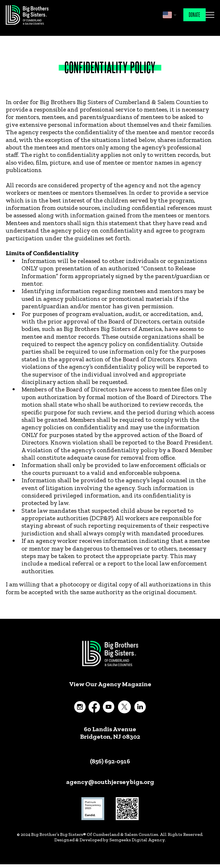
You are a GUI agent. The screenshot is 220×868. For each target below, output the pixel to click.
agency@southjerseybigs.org (110, 782)
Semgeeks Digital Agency (137, 840)
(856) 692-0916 (110, 761)
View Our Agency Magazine (110, 684)
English (167, 15)
